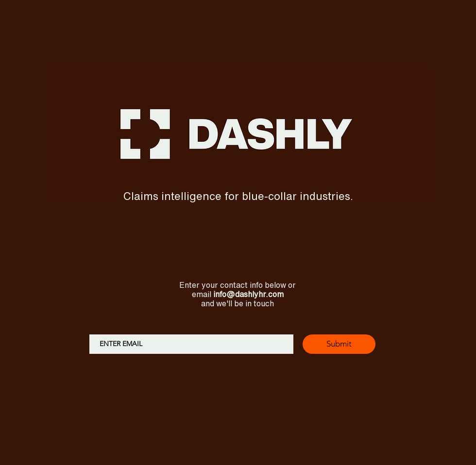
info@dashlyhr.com (248, 294)
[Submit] (339, 344)
